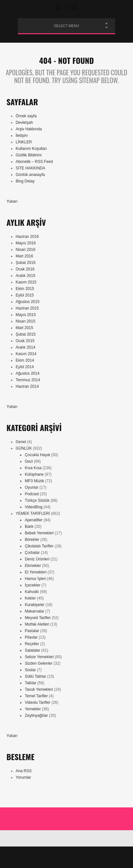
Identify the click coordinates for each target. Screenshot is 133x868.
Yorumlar (23, 777)
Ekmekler (33, 566)
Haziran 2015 (27, 308)
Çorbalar (32, 553)
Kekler (30, 598)
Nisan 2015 (25, 321)
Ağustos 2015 (27, 302)
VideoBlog (34, 507)
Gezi (29, 461)
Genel (21, 442)
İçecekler (32, 585)
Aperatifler (34, 520)
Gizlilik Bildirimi (29, 155)
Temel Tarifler (36, 696)
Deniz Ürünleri (37, 559)
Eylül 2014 (25, 367)
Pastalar (32, 631)
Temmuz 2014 (28, 380)
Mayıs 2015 (26, 315)
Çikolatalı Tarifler (39, 546)
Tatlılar (30, 683)
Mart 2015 (24, 328)
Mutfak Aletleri (37, 624)
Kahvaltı (32, 592)
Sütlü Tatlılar (35, 676)
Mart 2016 (24, 256)
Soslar (30, 670)
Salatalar (32, 650)
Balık (29, 527)
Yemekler (33, 709)
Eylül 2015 (25, 295)
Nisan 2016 (25, 250)
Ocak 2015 (25, 341)
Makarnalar (34, 611)
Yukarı (12, 201)
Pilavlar (31, 637)
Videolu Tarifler (37, 702)
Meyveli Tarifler (38, 618)
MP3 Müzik (34, 481)
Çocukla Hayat (37, 455)
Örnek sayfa (26, 116)
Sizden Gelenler (38, 663)
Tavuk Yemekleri (39, 689)
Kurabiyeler (35, 605)
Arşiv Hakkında (29, 129)
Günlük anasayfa (30, 175)
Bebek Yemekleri (39, 533)
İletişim (22, 136)
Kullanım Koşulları (31, 149)
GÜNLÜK (24, 448)
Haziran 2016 (27, 237)
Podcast (32, 494)
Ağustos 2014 (27, 373)
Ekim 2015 (25, 289)
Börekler (32, 540)
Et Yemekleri (36, 572)
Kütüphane (34, 474)
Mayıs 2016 (26, 243)
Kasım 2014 (26, 354)
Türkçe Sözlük (37, 500)
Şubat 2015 (25, 334)
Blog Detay (25, 181)
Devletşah (24, 123)
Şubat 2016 (25, 263)
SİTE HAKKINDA (30, 168)
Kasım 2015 (26, 282)
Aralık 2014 (25, 347)
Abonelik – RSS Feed (34, 162)
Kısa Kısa (33, 468)
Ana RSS (24, 771)
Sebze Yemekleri (39, 657)
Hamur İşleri (35, 579)
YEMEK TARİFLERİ (33, 514)
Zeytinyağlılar (36, 716)
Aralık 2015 (25, 276)
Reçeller (32, 644)
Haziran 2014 (27, 386)
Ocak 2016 (25, 269)
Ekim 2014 (25, 360)
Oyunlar (31, 487)
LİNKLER (24, 142)
